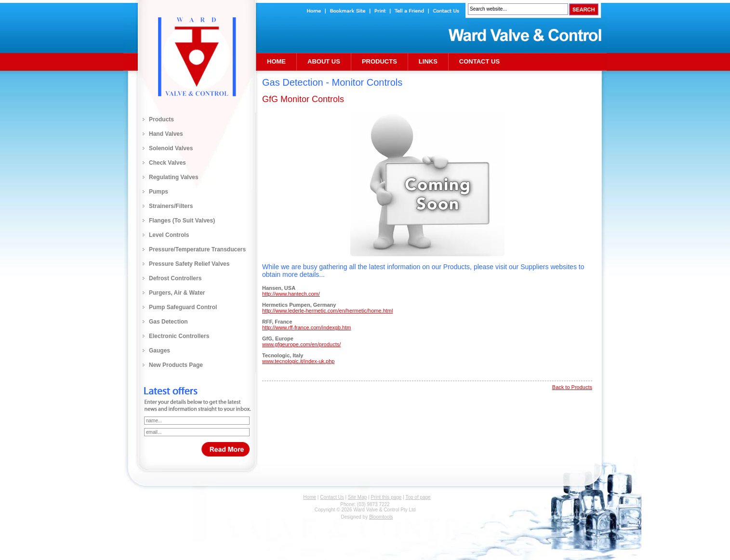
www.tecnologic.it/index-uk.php (298, 361)
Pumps (159, 192)
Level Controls (169, 235)
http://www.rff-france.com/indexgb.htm (306, 327)
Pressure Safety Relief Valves (189, 264)
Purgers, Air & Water (177, 293)
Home (276, 61)
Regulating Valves (174, 177)
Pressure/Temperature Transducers (197, 249)
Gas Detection (168, 322)
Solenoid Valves (171, 148)
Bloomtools (381, 517)
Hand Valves (166, 134)
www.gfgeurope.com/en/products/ (301, 344)
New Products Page (176, 365)
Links (428, 61)
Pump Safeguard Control (183, 307)
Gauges (159, 351)
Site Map (357, 497)
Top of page (418, 497)
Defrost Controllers (175, 278)
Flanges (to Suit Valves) (182, 221)
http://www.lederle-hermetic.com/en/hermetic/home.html (327, 311)
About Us (324, 61)
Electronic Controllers (179, 336)
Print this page (386, 497)
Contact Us (479, 61)
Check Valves (167, 163)
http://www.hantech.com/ (291, 294)
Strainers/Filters (171, 206)
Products (161, 119)
